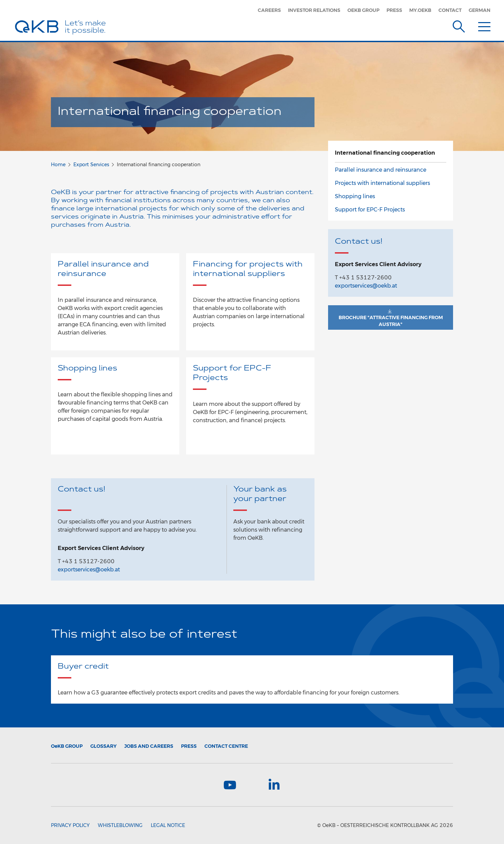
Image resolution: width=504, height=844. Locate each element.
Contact (450, 10)
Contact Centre (226, 746)
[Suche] (459, 25)
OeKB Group (363, 10)
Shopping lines (355, 196)
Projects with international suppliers (382, 183)
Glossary (103, 746)
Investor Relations (314, 10)
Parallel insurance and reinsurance (381, 170)
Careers (269, 10)
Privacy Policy (70, 825)
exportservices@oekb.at (89, 570)
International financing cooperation (385, 153)
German (480, 10)
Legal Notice (168, 825)
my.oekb (420, 10)
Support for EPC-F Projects (370, 210)
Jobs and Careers (149, 746)
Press (394, 10)
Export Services (91, 165)
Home (58, 165)
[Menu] (484, 25)
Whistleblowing (120, 825)
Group (67, 746)
